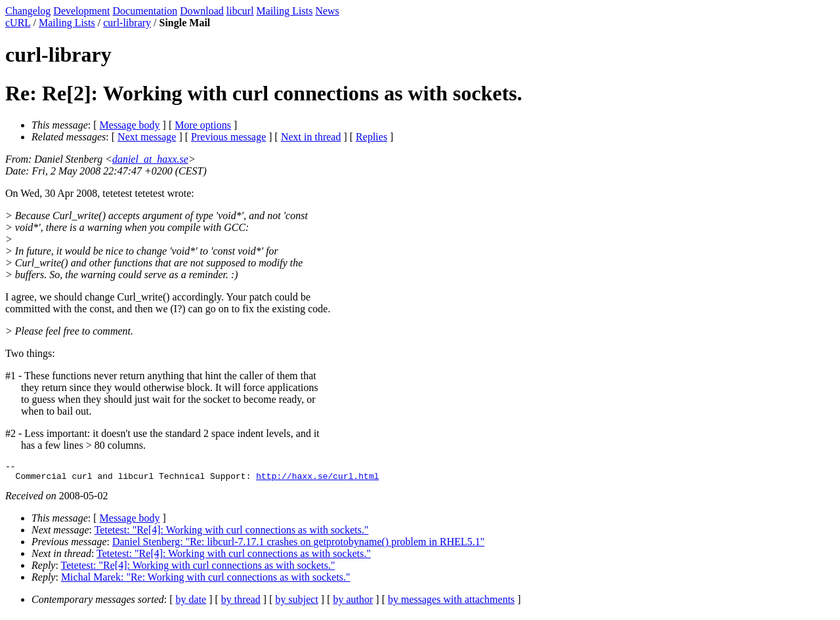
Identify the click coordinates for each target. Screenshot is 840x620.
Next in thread (311, 137)
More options (203, 125)
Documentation (145, 11)
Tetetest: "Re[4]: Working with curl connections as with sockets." (232, 534)
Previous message (228, 137)
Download (202, 11)
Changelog (28, 11)
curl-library (127, 23)
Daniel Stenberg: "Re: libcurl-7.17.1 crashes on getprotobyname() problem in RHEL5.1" (298, 546)
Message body (130, 125)
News (327, 11)
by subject (297, 603)
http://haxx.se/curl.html (317, 480)
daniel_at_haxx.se (150, 159)
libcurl (240, 11)
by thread (241, 603)
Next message (147, 137)
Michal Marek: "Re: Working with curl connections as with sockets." (206, 581)
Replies (371, 137)
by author (353, 603)
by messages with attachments (451, 603)
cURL (18, 23)
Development (81, 11)
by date (191, 603)
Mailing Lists (285, 11)
